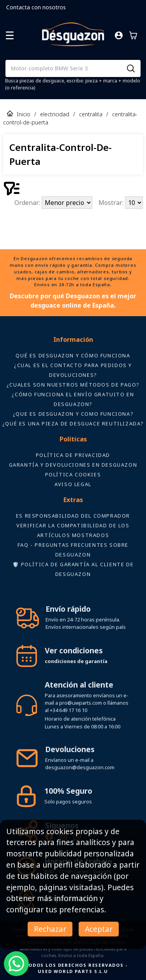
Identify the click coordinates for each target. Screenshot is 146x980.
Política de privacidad (73, 455)
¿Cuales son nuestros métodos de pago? (73, 385)
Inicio (24, 114)
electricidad (55, 114)
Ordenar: (28, 203)
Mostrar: (112, 203)
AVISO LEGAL (73, 484)
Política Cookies (73, 474)
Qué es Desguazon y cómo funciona (73, 355)
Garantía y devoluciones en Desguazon (73, 465)
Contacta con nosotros (36, 7)
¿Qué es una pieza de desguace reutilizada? (73, 423)
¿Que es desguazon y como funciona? (73, 414)
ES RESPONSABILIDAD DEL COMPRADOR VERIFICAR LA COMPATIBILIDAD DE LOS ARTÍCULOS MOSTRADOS (73, 525)
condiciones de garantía (76, 661)
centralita (91, 114)
